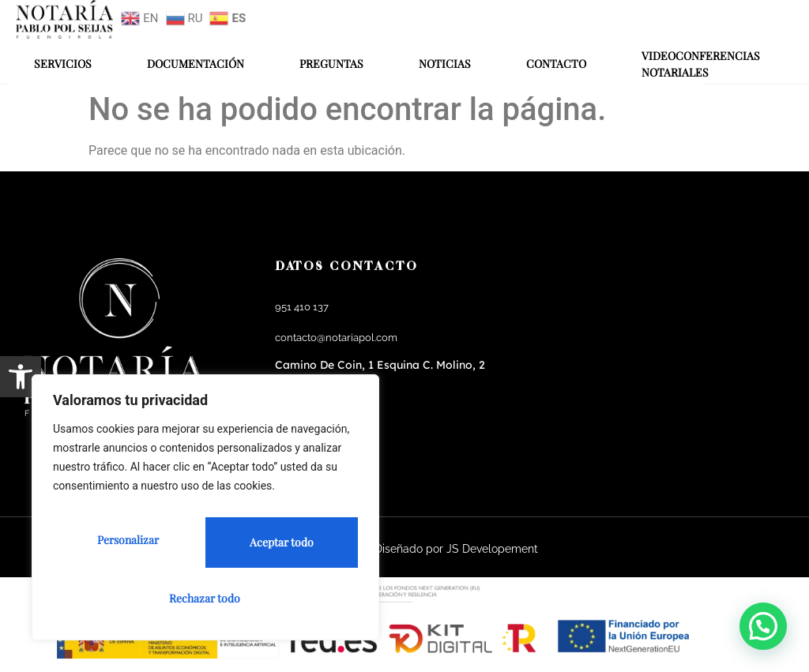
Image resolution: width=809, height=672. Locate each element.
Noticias (445, 64)
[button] (21, 377)
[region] (205, 515)
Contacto (556, 64)
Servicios (63, 64)
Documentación (196, 64)
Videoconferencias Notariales (701, 64)
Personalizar (124, 548)
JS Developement (492, 549)
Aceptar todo (206, 598)
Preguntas (331, 64)
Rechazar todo (277, 548)
